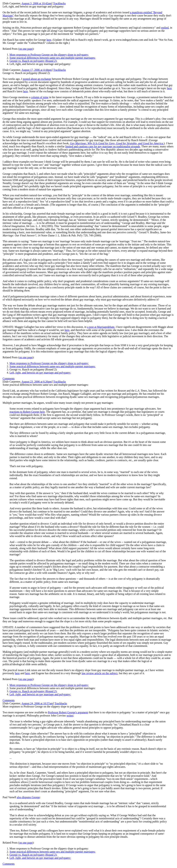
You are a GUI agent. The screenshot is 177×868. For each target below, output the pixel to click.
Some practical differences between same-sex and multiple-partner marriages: (53, 58)
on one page (26, 49)
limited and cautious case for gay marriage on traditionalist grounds (103, 146)
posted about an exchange (37, 79)
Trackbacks (59, 3)
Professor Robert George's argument (68, 712)
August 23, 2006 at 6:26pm (37, 382)
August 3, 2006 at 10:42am (36, 3)
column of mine (40, 97)
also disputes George (28, 797)
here (49, 40)
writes (70, 716)
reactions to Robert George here (27, 412)
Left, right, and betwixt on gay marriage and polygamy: (40, 373)
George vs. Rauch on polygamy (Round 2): (33, 61)
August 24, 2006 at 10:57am (37, 703)
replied (165, 28)
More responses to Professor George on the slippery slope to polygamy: (49, 55)
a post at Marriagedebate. (101, 327)
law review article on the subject (99, 673)
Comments (9, 378)
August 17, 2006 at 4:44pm (37, 70)
